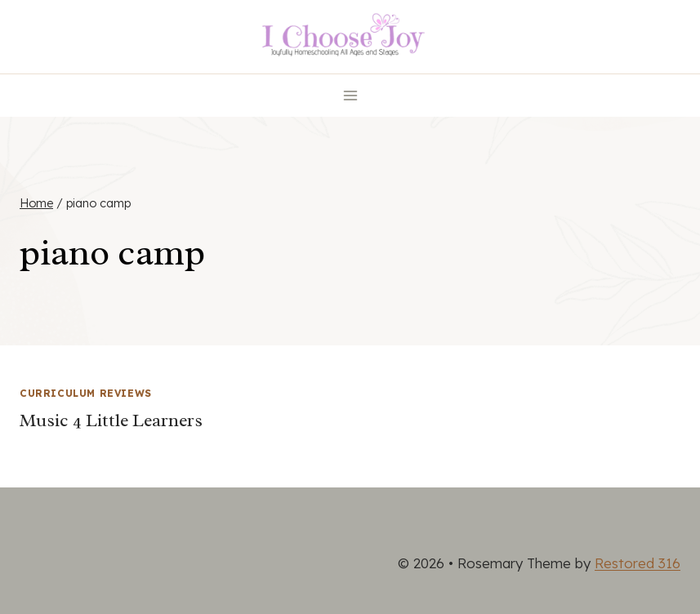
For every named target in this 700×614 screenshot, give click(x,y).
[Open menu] (350, 95)
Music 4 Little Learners (111, 420)
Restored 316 (638, 563)
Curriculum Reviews (86, 393)
